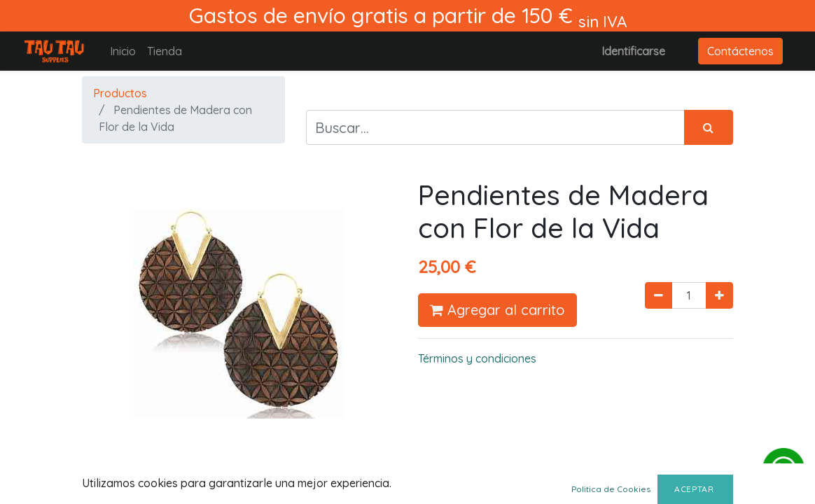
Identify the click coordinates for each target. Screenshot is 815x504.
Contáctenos (740, 51)
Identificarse (633, 51)
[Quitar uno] (659, 295)
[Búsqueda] (709, 127)
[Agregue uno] (719, 295)
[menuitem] (123, 51)
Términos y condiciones (477, 358)
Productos (120, 93)
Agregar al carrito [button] (497, 310)
